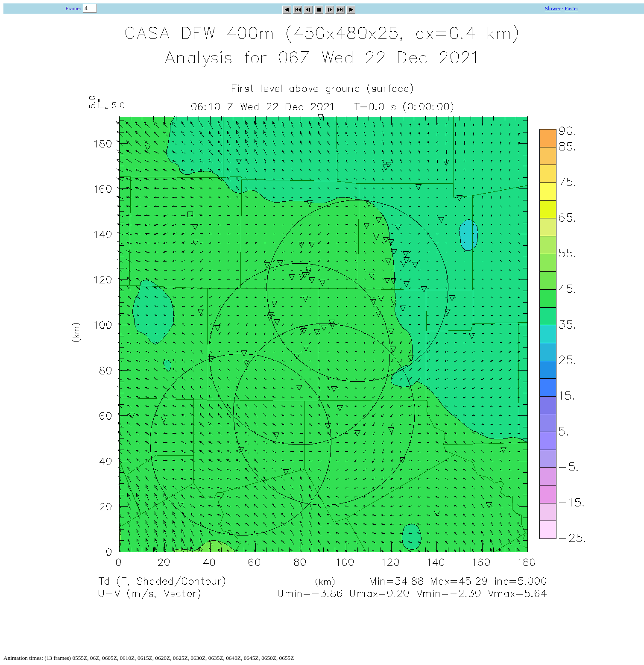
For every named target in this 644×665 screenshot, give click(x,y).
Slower (553, 8)
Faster (571, 8)
